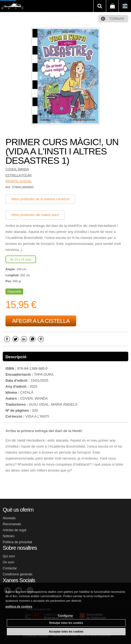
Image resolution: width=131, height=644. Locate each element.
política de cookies (19, 606)
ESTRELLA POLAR (19, 175)
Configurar (65, 616)
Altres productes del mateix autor (35, 215)
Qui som (9, 556)
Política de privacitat (17, 542)
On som (8, 562)
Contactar (10, 568)
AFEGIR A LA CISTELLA (41, 321)
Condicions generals (18, 574)
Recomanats (12, 524)
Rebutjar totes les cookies (66, 623)
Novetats (9, 518)
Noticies (9, 536)
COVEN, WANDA (17, 169)
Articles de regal (14, 530)
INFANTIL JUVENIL (19, 181)
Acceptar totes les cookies (66, 632)
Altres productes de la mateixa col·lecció (40, 199)
